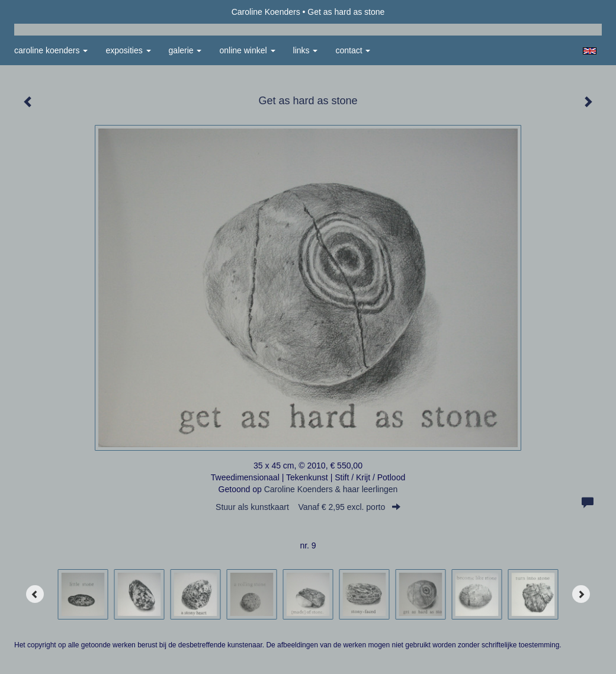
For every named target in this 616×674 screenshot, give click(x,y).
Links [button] (306, 50)
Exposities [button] (128, 50)
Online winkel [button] (247, 50)
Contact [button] (353, 50)
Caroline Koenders (266, 12)
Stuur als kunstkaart (308, 507)
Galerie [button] (185, 50)
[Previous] (35, 594)
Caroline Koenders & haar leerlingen (331, 489)
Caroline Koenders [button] (51, 50)
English (590, 51)
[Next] (581, 594)
